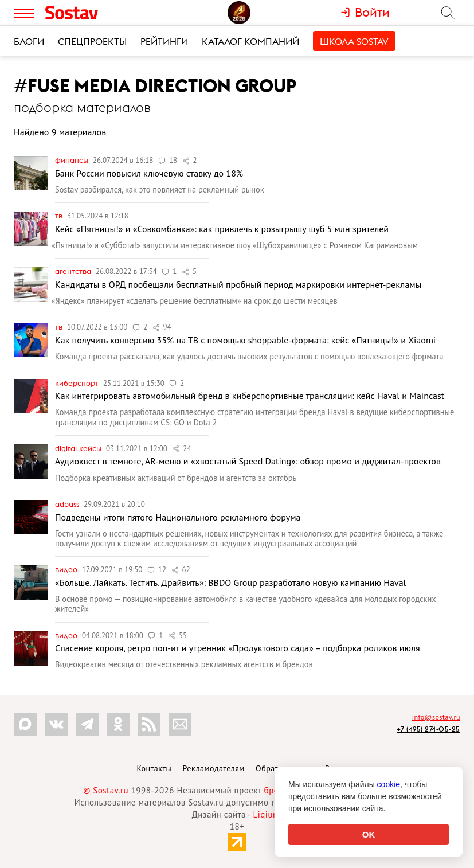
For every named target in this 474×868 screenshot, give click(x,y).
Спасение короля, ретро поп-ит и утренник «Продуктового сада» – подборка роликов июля (238, 648)
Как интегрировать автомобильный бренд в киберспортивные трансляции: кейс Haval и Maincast (250, 396)
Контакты (154, 768)
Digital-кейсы (79, 448)
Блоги (29, 41)
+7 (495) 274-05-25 (428, 729)
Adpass (68, 504)
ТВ (60, 216)
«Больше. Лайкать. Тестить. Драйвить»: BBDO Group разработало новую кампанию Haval (230, 582)
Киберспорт (78, 383)
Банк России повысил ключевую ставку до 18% (149, 173)
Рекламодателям (213, 768)
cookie (389, 784)
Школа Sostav (354, 41)
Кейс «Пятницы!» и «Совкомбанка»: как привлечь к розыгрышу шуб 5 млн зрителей (222, 229)
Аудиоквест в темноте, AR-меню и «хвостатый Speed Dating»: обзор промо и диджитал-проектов (248, 461)
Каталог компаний (250, 41)
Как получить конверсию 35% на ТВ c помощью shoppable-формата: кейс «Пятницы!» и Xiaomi (245, 340)
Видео (67, 569)
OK (369, 834)
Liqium (267, 814)
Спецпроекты (92, 41)
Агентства (74, 271)
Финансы (73, 160)
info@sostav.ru (436, 717)
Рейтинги (164, 41)
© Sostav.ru (106, 790)
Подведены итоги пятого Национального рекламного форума (178, 517)
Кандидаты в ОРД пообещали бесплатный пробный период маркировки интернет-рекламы (238, 284)
